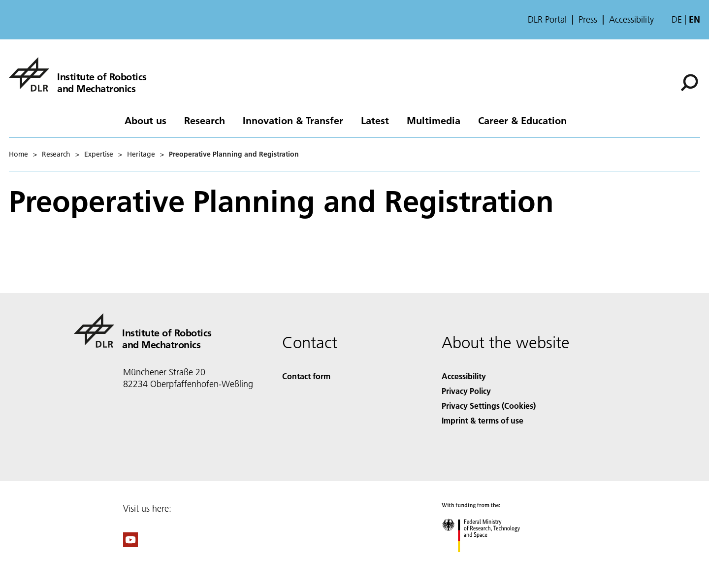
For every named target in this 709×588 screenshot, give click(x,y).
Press (588, 20)
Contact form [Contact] (306, 376)
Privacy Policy (466, 391)
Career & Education (522, 120)
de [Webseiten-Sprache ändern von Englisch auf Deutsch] (677, 19)
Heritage (141, 154)
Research (205, 120)
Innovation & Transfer (293, 120)
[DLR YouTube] (130, 544)
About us (145, 120)
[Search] (689, 83)
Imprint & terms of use (483, 420)
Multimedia (434, 120)
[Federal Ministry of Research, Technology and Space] (490, 561)
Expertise (99, 154)
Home (18, 154)
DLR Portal (547, 20)
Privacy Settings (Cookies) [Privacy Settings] (489, 406)
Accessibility (631, 20)
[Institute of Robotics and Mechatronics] (78, 74)
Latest (375, 120)
